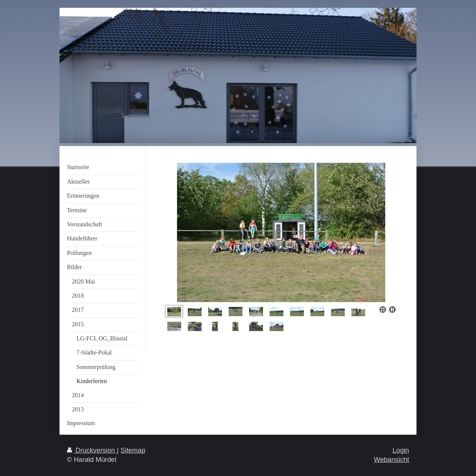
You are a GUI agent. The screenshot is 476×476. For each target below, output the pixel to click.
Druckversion (92, 450)
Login (401, 450)
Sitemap (133, 450)
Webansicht (391, 460)
